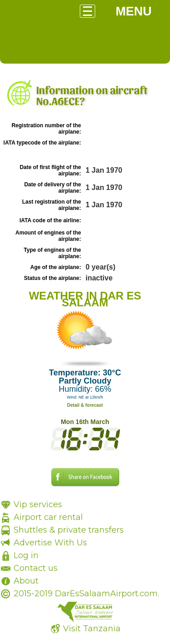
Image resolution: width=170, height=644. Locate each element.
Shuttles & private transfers (69, 530)
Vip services (38, 504)
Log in (26, 555)
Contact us (36, 568)
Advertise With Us (50, 543)
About (26, 581)
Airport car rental (48, 517)
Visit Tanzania (92, 629)
